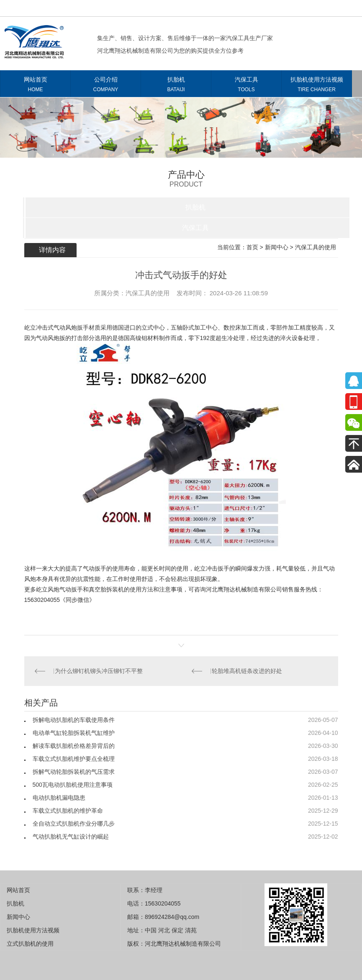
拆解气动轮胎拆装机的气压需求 (74, 772)
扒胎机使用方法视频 (317, 86)
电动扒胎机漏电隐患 (59, 798)
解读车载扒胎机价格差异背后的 (74, 746)
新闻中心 (277, 247)
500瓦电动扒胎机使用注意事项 (73, 785)
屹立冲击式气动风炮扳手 (56, 328)
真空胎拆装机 (106, 589)
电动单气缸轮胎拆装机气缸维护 (74, 733)
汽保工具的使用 (316, 247)
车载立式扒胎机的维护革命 (68, 811)
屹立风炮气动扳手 (59, 589)
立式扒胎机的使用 (30, 944)
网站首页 (35, 86)
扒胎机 (176, 86)
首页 (252, 247)
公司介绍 (106, 86)
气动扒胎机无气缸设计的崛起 (71, 837)
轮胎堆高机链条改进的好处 (247, 671)
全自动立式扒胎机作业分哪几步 (74, 824)
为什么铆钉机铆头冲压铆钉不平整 (99, 671)
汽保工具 (246, 86)
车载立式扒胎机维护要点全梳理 (74, 759)
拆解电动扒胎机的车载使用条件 (74, 720)
